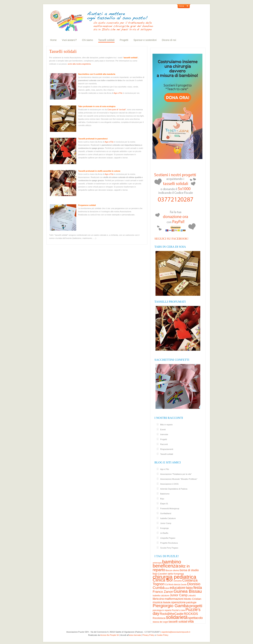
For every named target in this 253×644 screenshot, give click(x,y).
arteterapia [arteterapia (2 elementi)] (157, 563)
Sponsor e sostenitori (145, 40)
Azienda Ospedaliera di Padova (174, 489)
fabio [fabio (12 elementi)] (189, 588)
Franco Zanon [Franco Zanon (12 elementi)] (163, 592)
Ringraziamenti (167, 449)
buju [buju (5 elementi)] (155, 574)
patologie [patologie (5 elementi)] (191, 602)
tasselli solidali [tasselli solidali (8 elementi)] (178, 622)
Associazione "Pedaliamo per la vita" (176, 474)
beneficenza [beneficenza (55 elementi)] (165, 566)
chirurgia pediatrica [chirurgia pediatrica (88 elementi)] (174, 577)
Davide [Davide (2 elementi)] (184, 584)
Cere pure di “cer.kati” (117, 110)
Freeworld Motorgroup (170, 508)
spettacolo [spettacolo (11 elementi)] (195, 618)
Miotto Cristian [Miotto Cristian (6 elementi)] (193, 599)
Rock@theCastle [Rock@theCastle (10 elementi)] (171, 614)
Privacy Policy (148, 635)
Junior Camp (166, 523)
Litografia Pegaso (168, 538)
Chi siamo (87, 40)
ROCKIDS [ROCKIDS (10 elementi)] (191, 614)
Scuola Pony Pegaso (169, 548)
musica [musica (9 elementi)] (158, 602)
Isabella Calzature (168, 518)
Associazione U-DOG (169, 484)
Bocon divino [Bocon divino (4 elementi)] (172, 570)
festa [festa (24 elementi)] (198, 588)
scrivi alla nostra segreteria (79, 64)
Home (53, 40)
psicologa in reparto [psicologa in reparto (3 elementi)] (162, 610)
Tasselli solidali (106, 40)
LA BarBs (164, 533)
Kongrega (164, 528)
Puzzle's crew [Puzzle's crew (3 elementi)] (178, 610)
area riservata (135, 635)
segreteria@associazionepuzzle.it (176, 632)
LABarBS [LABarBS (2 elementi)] (192, 596)
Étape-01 (164, 504)
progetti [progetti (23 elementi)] (196, 606)
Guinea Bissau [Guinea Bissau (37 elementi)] (188, 591)
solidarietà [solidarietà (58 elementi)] (177, 617)
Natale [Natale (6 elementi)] (167, 602)
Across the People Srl (110, 635)
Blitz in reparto (166, 425)
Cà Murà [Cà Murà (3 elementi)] (169, 584)
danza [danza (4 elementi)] (177, 584)
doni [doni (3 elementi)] (167, 588)
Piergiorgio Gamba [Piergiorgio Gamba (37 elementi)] (171, 606)
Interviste (164, 434)
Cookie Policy (162, 635)
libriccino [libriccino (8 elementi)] (158, 599)
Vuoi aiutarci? (69, 40)
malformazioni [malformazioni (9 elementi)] (174, 599)
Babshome (165, 494)
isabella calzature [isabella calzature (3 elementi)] (161, 596)
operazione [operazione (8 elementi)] (178, 602)
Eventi (163, 430)
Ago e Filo (118, 93)
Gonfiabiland (166, 513)
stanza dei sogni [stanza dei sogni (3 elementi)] (160, 622)
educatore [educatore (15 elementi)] (177, 588)
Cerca (181, 6)
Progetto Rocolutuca (169, 543)
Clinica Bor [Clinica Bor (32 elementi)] (163, 580)
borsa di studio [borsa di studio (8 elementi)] (189, 570)
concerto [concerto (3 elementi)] (178, 581)
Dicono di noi (169, 40)
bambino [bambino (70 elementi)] (172, 562)
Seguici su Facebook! (171, 239)
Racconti (164, 444)
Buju (162, 499)
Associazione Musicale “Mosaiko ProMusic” (179, 479)
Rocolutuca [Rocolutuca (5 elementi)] (159, 618)
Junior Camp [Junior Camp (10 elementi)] (179, 595)
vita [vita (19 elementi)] (191, 621)
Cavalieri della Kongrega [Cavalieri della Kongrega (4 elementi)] (171, 574)
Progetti (124, 40)
